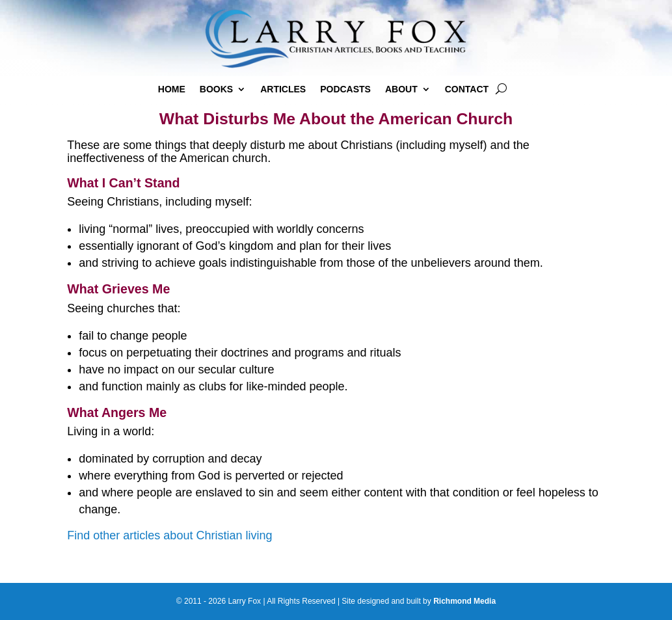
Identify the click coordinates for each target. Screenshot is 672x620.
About (401, 89)
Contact (467, 89)
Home (172, 89)
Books (216, 89)
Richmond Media (464, 601)
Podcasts (345, 89)
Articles (283, 89)
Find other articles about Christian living (169, 535)
